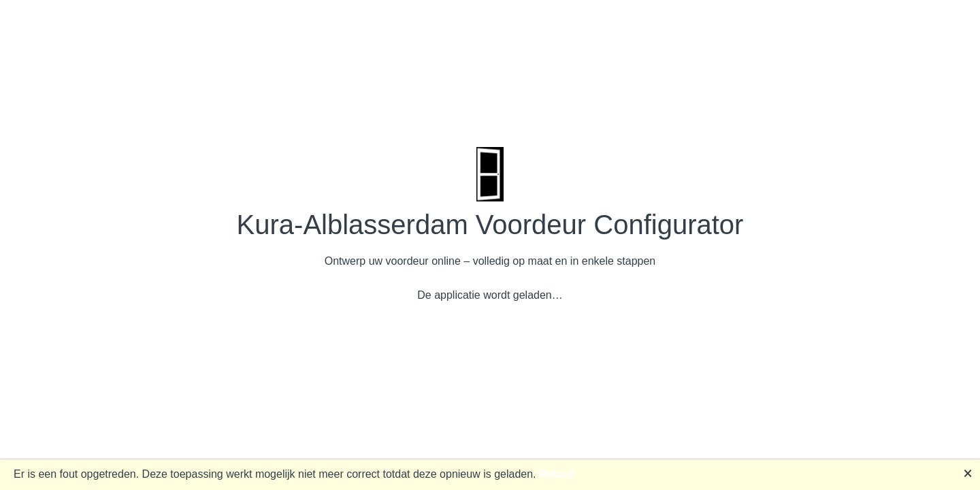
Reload (557, 474)
